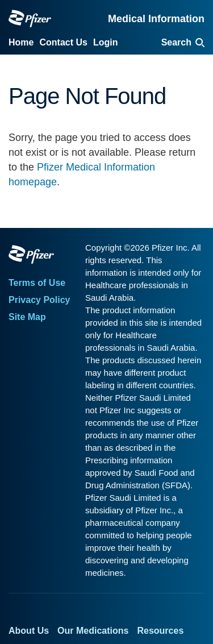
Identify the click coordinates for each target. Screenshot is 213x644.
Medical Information (156, 19)
